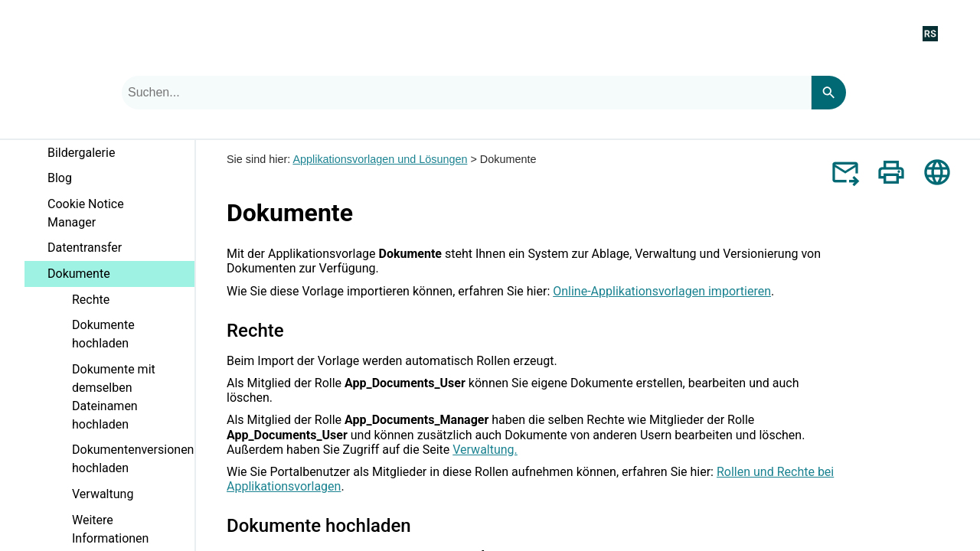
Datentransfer (85, 248)
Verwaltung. (485, 450)
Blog (60, 178)
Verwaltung (103, 494)
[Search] (828, 93)
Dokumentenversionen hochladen (133, 459)
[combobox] (466, 93)
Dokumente (121, 277)
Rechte (91, 300)
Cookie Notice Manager (86, 213)
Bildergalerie (121, 156)
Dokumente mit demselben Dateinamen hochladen (133, 400)
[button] (182, 161)
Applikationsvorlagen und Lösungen (380, 159)
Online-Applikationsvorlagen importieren (662, 291)
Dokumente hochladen (103, 334)
